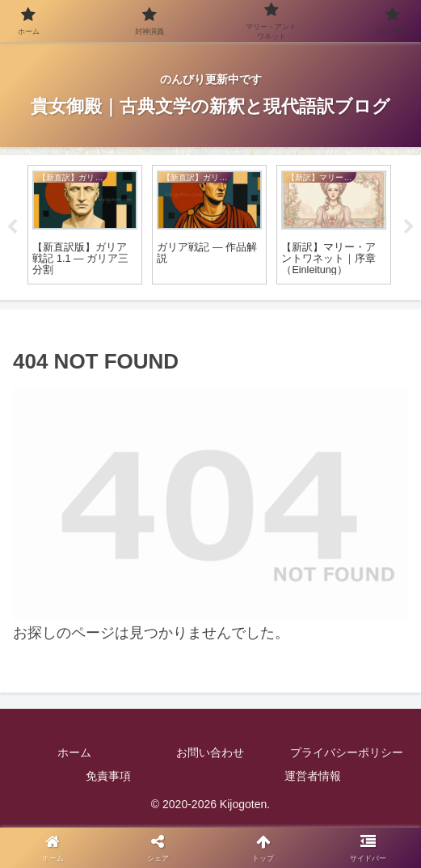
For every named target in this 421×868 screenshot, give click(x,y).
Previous (12, 227)
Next (409, 227)
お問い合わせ (210, 752)
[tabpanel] (85, 225)
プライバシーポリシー (347, 752)
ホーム (74, 752)
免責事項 (108, 776)
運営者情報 (313, 776)
